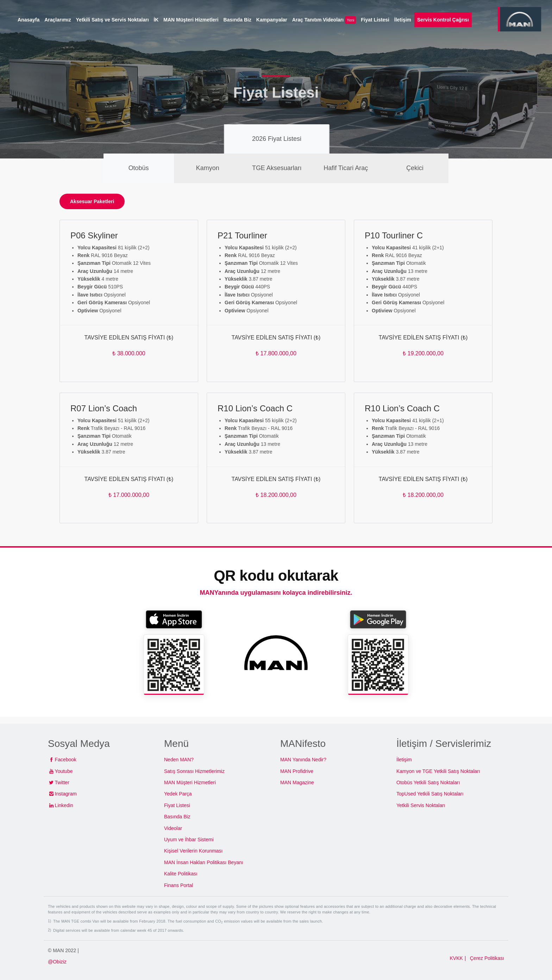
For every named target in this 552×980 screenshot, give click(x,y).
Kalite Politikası (181, 874)
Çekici (415, 168)
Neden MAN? (179, 760)
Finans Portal (178, 885)
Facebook (66, 760)
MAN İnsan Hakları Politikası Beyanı (204, 862)
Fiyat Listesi (177, 805)
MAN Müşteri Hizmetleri (190, 782)
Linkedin (64, 805)
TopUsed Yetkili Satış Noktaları (430, 794)
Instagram (66, 794)
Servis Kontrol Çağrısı (443, 20)
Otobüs (139, 168)
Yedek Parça (178, 794)
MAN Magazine (297, 782)
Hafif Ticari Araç (346, 168)
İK (156, 20)
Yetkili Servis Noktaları (421, 805)
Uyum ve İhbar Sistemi (189, 839)
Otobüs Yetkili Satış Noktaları (428, 782)
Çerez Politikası (487, 958)
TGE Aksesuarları (277, 168)
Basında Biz (177, 817)
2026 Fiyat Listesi (277, 139)
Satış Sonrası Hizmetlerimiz (194, 771)
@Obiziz (57, 962)
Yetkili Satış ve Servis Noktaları (112, 20)
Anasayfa (29, 20)
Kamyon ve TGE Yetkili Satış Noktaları (438, 771)
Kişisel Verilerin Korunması (193, 851)
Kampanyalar (272, 20)
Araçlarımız (58, 20)
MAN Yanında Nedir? (303, 760)
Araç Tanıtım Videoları (324, 20)
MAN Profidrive (297, 771)
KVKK (456, 958)
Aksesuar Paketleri (92, 201)
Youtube (64, 771)
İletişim (404, 760)
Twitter (62, 782)
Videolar (173, 828)
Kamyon (208, 168)
